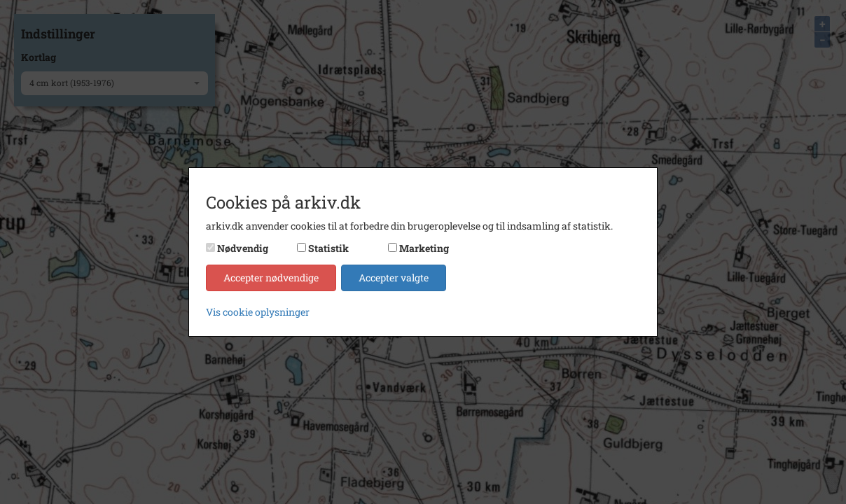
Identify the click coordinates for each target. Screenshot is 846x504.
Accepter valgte (394, 278)
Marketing (424, 248)
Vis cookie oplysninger (258, 312)
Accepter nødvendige (271, 278)
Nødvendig (243, 248)
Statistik (328, 248)
